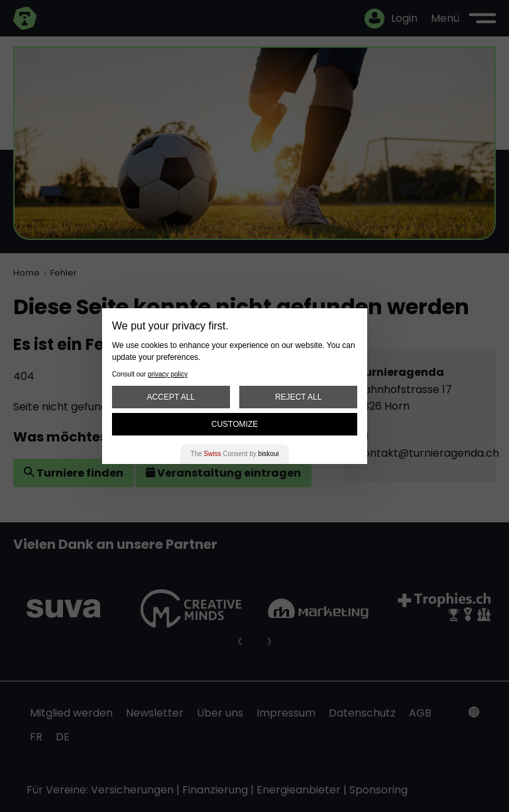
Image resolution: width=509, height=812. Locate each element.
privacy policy (168, 374)
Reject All (298, 397)
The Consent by (234, 454)
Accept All (171, 397)
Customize (235, 424)
